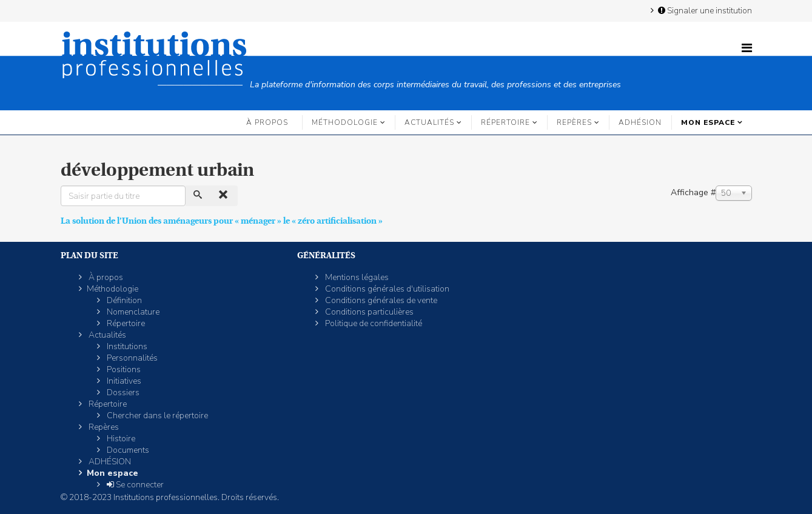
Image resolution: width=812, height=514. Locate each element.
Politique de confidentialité (373, 323)
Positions (123, 369)
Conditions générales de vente (380, 300)
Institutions (126, 346)
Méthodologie (345, 122)
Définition (123, 300)
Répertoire (505, 122)
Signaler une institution (704, 10)
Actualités (429, 122)
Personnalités (131, 358)
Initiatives (123, 381)
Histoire (120, 439)
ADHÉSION (640, 122)
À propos (267, 122)
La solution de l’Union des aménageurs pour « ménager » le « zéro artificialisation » (222, 221)
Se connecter (134, 485)
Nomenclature (132, 312)
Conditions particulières (368, 312)
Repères (574, 122)
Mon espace (708, 122)
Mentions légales (356, 277)
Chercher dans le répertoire (156, 416)
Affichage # (693, 192)
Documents (127, 450)
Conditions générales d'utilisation (386, 289)
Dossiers (122, 392)
